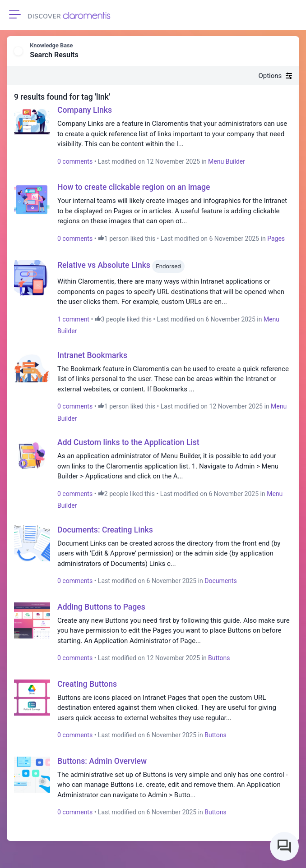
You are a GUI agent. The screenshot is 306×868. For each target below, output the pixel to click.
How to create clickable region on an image (134, 187)
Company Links (85, 110)
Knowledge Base (51, 45)
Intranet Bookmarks (92, 355)
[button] (286, 51)
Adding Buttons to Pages (101, 607)
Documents (220, 581)
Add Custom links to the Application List (128, 442)
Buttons (219, 658)
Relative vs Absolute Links (104, 266)
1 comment (73, 319)
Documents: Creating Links (105, 530)
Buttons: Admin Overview (102, 761)
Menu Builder (227, 161)
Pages (276, 239)
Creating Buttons (87, 684)
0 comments (75, 161)
